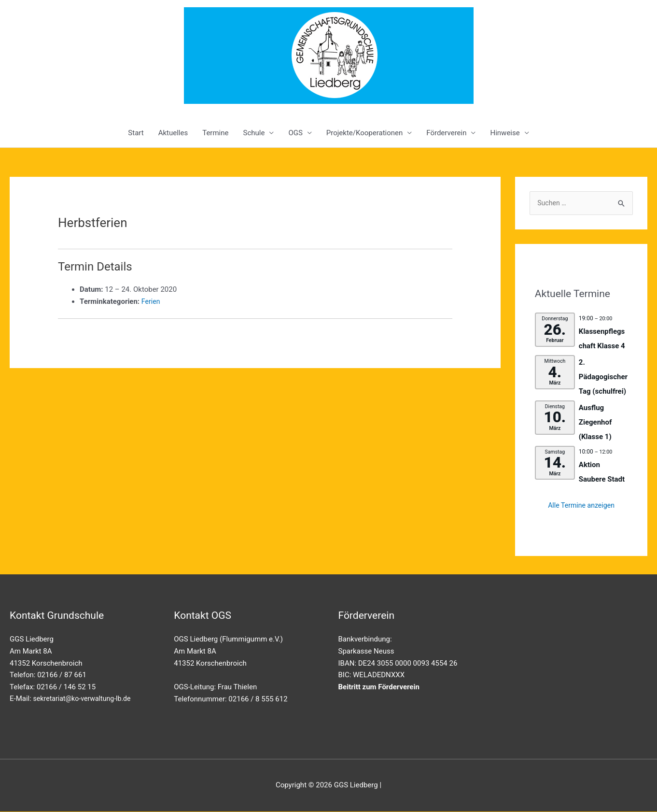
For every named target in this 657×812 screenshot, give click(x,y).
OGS (295, 133)
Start (136, 133)
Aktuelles (173, 133)
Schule (254, 133)
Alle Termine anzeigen (581, 506)
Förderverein (446, 133)
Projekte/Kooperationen (364, 133)
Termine (215, 133)
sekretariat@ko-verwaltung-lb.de (85, 699)
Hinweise (505, 133)
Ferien (151, 301)
